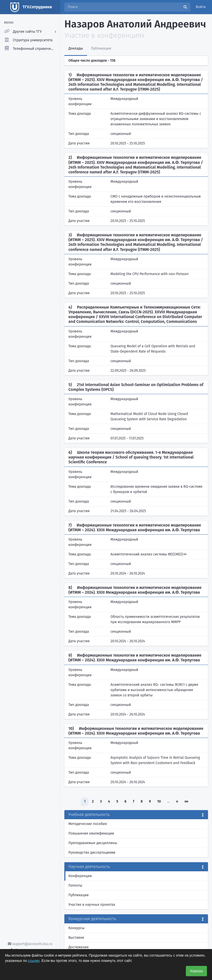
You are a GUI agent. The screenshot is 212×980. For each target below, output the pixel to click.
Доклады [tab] (76, 48)
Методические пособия (88, 824)
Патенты (75, 885)
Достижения (78, 947)
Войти (201, 7)
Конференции (80, 876)
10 (159, 801)
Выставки (76, 938)
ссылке (34, 961)
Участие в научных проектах (92, 905)
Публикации (78, 895)
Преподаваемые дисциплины (93, 843)
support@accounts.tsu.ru (30, 944)
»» (186, 801)
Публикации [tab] (101, 48)
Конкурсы (76, 928)
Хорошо (196, 971)
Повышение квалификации (91, 833)
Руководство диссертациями (92, 853)
